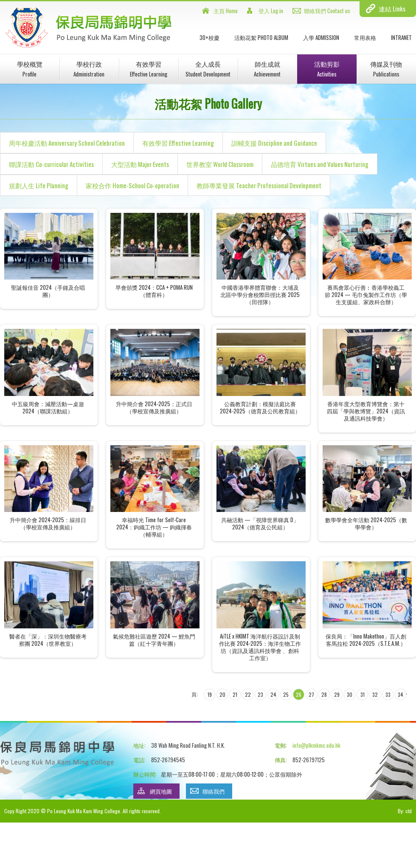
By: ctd (405, 811)
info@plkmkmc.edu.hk (316, 745)
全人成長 (208, 69)
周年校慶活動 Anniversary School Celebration (67, 143)
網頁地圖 (161, 791)
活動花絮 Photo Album (261, 37)
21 (235, 694)
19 (210, 694)
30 (350, 694)
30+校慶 (209, 37)
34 (401, 694)
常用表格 (365, 37)
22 (248, 694)
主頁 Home (226, 11)
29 (337, 694)
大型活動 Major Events (140, 164)
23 (260, 694)
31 (363, 694)
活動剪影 (327, 69)
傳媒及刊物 (386, 69)
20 (222, 694)
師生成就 (267, 69)
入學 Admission (321, 37)
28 (324, 694)
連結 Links (392, 8)
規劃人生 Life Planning (39, 185)
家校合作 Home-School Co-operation (132, 185)
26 (299, 694)
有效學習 (149, 69)
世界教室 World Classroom (220, 164)
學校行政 (89, 69)
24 (273, 694)
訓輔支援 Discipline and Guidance (274, 143)
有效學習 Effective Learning (178, 143)
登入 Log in (271, 11)
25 (286, 694)
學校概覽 (30, 69)
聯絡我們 (214, 791)
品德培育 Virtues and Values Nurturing (320, 164)
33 (388, 694)
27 (311, 694)
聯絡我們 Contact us (327, 11)
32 (375, 694)
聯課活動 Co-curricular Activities (51, 164)
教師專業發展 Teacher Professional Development (259, 185)
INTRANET (401, 37)
